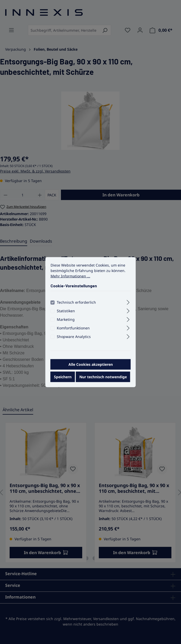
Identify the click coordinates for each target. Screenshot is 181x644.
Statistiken (66, 312)
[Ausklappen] (128, 303)
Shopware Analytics (74, 338)
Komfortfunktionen (73, 329)
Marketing (66, 320)
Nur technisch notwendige (103, 378)
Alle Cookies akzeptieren (91, 365)
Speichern (63, 378)
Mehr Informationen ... (70, 277)
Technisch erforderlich (76, 303)
